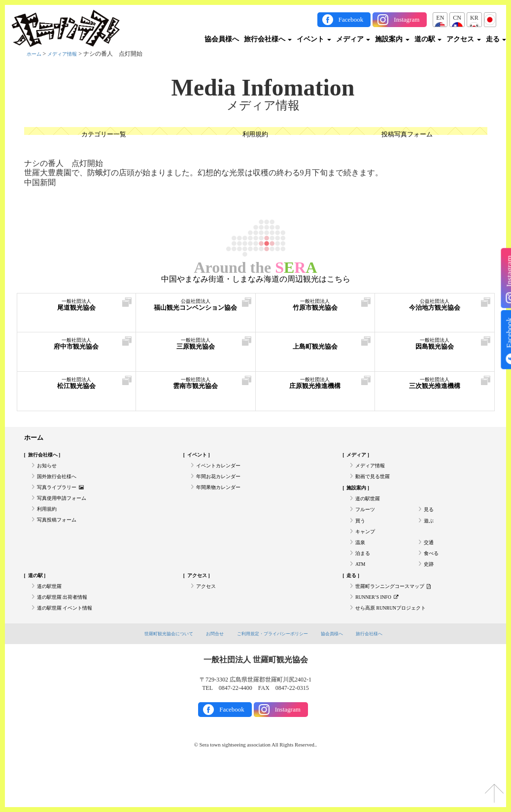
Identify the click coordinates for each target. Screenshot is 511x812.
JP (490, 18)
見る (430, 525)
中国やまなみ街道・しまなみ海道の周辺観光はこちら (256, 279)
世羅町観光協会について (153, 675)
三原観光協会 (196, 348)
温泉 (361, 566)
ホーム (35, 54)
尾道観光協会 (77, 309)
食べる (433, 580)
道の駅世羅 (370, 512)
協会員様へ (222, 39)
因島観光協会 (435, 348)
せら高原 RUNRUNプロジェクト (398, 648)
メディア (353, 39)
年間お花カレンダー (223, 485)
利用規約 (255, 136)
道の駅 (428, 39)
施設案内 (392, 39)
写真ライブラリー (65, 498)
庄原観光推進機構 (315, 388)
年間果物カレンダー (223, 498)
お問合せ (207, 675)
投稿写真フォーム (407, 136)
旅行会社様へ (268, 39)
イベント (314, 39)
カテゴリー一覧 (103, 136)
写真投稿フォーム (61, 539)
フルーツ (367, 525)
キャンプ (367, 552)
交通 (430, 566)
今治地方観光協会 (435, 309)
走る (496, 39)
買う (361, 539)
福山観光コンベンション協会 (196, 314)
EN (440, 18)
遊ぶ (430, 539)
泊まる (364, 580)
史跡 (430, 593)
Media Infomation (263, 88)
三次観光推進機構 (435, 388)
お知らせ (49, 471)
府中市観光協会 (77, 348)
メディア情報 (68, 54)
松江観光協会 (77, 388)
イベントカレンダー (223, 471)
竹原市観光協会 (315, 309)
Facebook (351, 19)
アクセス (464, 39)
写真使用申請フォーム (67, 512)
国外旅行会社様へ (61, 485)
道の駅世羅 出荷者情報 (67, 634)
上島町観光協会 (315, 348)
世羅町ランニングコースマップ (400, 620)
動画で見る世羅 (376, 485)
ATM (361, 593)
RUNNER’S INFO (382, 634)
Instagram (407, 19)
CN (457, 18)
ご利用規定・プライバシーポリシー (274, 675)
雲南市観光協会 (196, 388)
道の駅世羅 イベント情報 (70, 648)
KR (474, 18)
